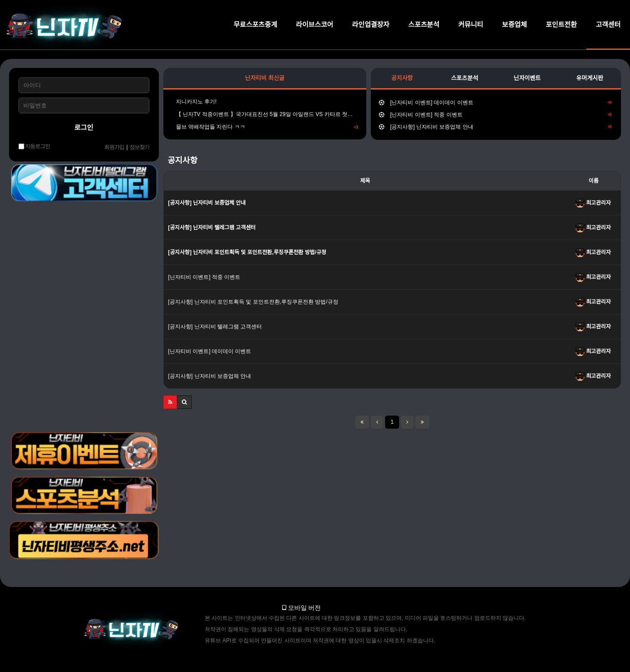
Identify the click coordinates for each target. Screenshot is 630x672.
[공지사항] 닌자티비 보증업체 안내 (495, 127)
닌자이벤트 (527, 78)
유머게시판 (590, 78)
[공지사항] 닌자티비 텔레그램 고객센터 (215, 327)
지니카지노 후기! (194, 102)
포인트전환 (561, 25)
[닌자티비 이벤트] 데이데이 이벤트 (495, 103)
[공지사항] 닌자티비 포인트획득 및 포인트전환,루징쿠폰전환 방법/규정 (253, 302)
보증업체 (515, 25)
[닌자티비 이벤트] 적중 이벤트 (495, 115)
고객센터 (608, 25)
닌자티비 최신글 (265, 78)
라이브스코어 (315, 25)
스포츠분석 (424, 25)
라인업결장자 (371, 25)
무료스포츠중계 (255, 25)
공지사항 (402, 78)
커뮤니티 (470, 25)
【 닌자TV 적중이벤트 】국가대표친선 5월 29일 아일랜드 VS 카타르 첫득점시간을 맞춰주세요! (265, 114)
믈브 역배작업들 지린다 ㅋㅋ (265, 127)
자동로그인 (34, 146)
